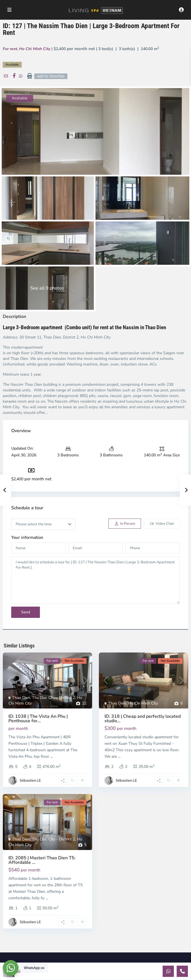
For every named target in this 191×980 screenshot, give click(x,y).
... (52, 756)
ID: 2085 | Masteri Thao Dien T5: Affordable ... (42, 860)
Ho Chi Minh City (35, 49)
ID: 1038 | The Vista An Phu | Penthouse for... (38, 719)
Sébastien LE (30, 781)
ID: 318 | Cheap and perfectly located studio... (143, 719)
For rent (10, 49)
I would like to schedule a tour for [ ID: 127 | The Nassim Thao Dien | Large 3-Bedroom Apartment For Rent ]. (95, 580)
